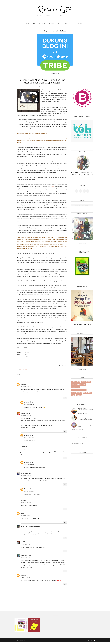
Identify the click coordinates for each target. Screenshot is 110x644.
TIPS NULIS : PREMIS (78, 430)
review (25, 371)
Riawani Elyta (29, 404)
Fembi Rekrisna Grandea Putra (30, 528)
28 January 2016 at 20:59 (26, 504)
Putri (22, 515)
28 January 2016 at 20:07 (29, 406)
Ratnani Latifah (26, 557)
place (73, 395)
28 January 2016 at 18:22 (26, 478)
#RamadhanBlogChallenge (79, 385)
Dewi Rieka (24, 544)
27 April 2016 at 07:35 (25, 579)
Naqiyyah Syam (26, 475)
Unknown (24, 386)
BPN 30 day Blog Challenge (79, 390)
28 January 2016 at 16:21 (26, 451)
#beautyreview (76, 387)
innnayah (24, 502)
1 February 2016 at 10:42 (26, 560)
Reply (65, 400)
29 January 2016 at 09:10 (26, 518)
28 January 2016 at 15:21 (26, 418)
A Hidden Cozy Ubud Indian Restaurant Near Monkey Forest (82, 369)
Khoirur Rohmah (26, 415)
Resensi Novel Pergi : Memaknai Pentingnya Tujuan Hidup (85, 425)
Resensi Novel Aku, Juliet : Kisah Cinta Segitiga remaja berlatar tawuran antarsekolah (85, 418)
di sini (52, 188)
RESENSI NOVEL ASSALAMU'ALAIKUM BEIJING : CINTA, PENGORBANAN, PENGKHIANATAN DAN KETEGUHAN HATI (86, 411)
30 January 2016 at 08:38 (26, 531)
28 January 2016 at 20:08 (29, 440)
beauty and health (77, 393)
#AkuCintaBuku (76, 382)
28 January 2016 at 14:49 (26, 389)
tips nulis (79, 395)
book (22, 371)
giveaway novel (87, 393)
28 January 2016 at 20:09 (29, 493)
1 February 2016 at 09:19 (26, 546)
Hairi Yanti (24, 449)
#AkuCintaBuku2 (86, 382)
